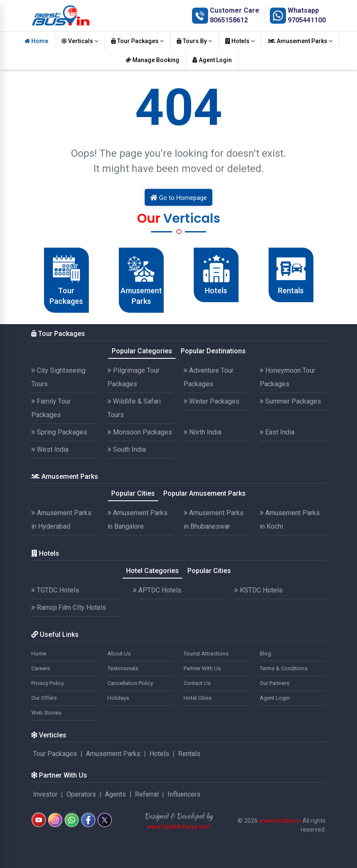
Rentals (189, 754)
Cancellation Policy (130, 683)
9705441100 (307, 20)
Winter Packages (211, 401)
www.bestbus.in (280, 821)
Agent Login (212, 60)
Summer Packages (290, 401)
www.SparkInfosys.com (179, 827)
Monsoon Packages (140, 432)
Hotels (240, 41)
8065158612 (229, 20)
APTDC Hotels (157, 590)
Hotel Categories (152, 571)
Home (36, 41)
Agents (115, 794)
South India (127, 449)
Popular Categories (142, 351)
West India (50, 449)
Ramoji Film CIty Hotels (69, 607)
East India (277, 432)
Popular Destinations (213, 351)
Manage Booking (152, 60)
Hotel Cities (198, 698)
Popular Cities (133, 493)
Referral (147, 794)
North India (202, 432)
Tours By (194, 41)
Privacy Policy (48, 683)
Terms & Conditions (284, 668)
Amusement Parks (300, 41)
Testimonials (123, 668)
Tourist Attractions (206, 654)
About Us (119, 654)
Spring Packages (59, 432)
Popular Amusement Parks (205, 493)
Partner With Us (202, 668)
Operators (81, 794)
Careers (41, 668)
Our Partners (275, 683)
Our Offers (44, 698)
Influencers (184, 794)
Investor (45, 794)
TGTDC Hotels (55, 590)
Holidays (118, 698)
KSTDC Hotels (258, 590)
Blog (265, 654)
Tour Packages (137, 41)
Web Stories (46, 713)
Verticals (80, 41)
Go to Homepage (178, 198)
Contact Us (197, 683)
